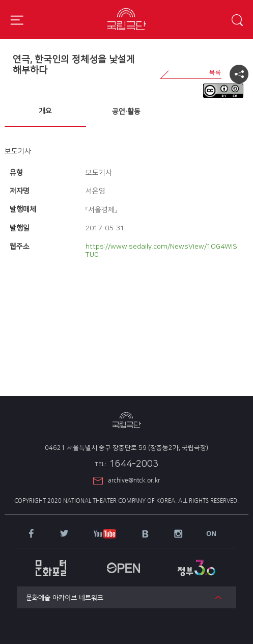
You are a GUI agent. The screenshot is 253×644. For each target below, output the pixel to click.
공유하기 (239, 74)
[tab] (45, 112)
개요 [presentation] (45, 111)
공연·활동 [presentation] (126, 112)
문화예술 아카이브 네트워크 (65, 597)
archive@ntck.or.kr (134, 480)
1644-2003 (126, 464)
